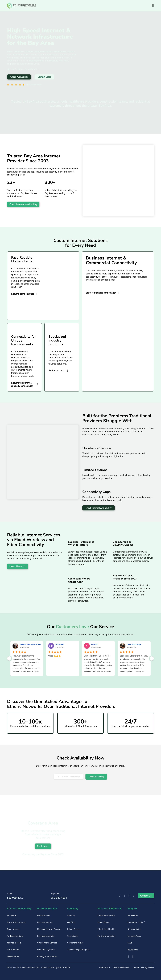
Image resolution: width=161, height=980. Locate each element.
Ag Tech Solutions (15, 936)
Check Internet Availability (23, 204)
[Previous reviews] (9, 658)
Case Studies (73, 936)
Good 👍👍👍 (55, 656)
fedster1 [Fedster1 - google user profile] (95, 644)
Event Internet (13, 929)
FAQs (130, 943)
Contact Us (146, 896)
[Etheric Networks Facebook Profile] (124, 896)
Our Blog (71, 922)
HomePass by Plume (46, 950)
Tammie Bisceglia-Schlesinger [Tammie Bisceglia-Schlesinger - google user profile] (33, 644)
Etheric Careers (74, 929)
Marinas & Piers (14, 943)
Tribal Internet (13, 950)
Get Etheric (43, 846)
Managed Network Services (49, 929)
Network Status (134, 929)
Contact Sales (44, 77)
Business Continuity (46, 936)
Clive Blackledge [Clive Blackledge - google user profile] (134, 644)
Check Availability (19, 77)
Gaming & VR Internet (47, 956)
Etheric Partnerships (106, 915)
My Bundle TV (13, 956)
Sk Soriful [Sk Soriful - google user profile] (60, 644)
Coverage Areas (134, 936)
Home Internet (44, 915)
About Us (71, 915)
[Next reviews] (152, 658)
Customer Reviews (75, 943)
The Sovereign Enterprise (78, 950)
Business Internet (45, 922)
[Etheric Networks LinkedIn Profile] (120, 896)
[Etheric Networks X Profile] (134, 896)
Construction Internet (16, 922)
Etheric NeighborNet (106, 929)
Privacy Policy (104, 967)
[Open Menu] (153, 6)
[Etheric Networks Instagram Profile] (129, 896)
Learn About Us (17, 566)
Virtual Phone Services (47, 943)
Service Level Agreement (144, 967)
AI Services (12, 915)
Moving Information (106, 936)
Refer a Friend (104, 922)
